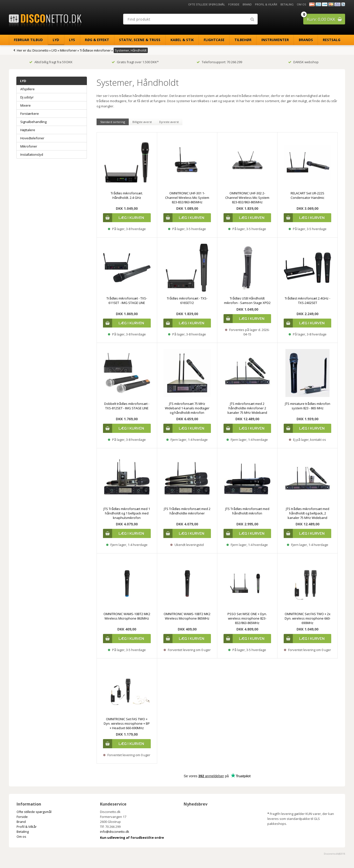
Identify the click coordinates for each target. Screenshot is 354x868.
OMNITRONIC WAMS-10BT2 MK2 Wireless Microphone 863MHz (127, 616)
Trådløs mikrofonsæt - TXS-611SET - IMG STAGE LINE (127, 300)
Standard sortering (113, 122)
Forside (234, 4)
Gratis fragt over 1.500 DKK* (135, 62)
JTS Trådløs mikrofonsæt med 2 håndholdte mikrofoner (187, 511)
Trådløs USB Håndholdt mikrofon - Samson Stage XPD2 (247, 300)
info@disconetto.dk (115, 832)
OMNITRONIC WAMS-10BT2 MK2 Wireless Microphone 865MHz (187, 616)
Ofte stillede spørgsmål (207, 4)
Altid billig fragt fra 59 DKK (51, 62)
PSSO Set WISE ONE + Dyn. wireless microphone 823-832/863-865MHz (247, 618)
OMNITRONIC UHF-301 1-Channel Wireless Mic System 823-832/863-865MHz (187, 198)
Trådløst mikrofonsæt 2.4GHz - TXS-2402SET (307, 300)
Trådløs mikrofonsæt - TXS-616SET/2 (187, 300)
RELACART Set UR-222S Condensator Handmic (307, 195)
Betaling (287, 4)
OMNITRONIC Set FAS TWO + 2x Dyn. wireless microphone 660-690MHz (308, 618)
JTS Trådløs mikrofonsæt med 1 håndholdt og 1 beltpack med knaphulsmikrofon (127, 513)
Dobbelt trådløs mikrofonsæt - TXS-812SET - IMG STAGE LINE (127, 406)
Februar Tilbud (28, 40)
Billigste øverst (142, 122)
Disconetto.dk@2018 (334, 854)
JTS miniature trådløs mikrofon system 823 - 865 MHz (308, 406)
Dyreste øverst (169, 122)
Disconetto (40, 50)
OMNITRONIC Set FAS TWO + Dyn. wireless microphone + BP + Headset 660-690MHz (127, 723)
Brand (247, 4)
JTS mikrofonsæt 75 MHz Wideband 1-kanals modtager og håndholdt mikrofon (187, 408)
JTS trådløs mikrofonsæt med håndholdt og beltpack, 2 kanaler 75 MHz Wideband (308, 513)
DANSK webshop (303, 62)
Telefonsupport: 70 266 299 (219, 62)
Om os (301, 4)
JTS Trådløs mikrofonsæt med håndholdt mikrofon (247, 511)
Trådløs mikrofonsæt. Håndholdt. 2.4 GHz (127, 195)
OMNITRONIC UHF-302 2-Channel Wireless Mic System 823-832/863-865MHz (247, 198)
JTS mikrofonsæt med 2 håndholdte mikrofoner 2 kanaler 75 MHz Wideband (247, 408)
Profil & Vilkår (266, 4)
